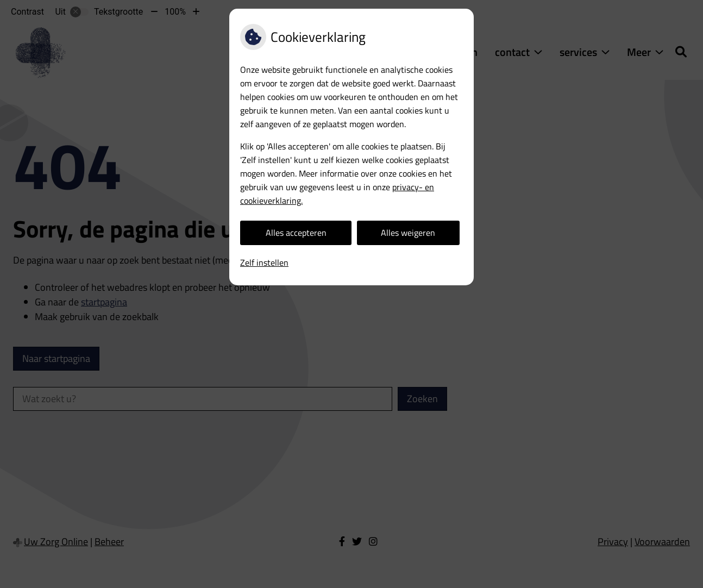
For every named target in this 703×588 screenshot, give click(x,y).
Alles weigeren (408, 233)
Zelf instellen (264, 262)
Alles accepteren (296, 233)
